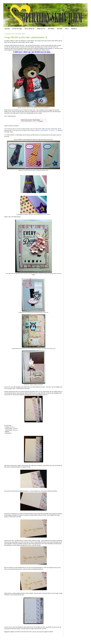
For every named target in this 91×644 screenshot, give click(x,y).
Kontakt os (74, 29)
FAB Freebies (51, 29)
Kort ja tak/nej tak (29, 29)
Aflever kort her (41, 29)
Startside (7, 29)
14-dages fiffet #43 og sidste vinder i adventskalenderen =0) (26, 37)
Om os (67, 29)
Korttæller (60, 29)
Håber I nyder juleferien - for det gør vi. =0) (47, 130)
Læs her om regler (17, 29)
